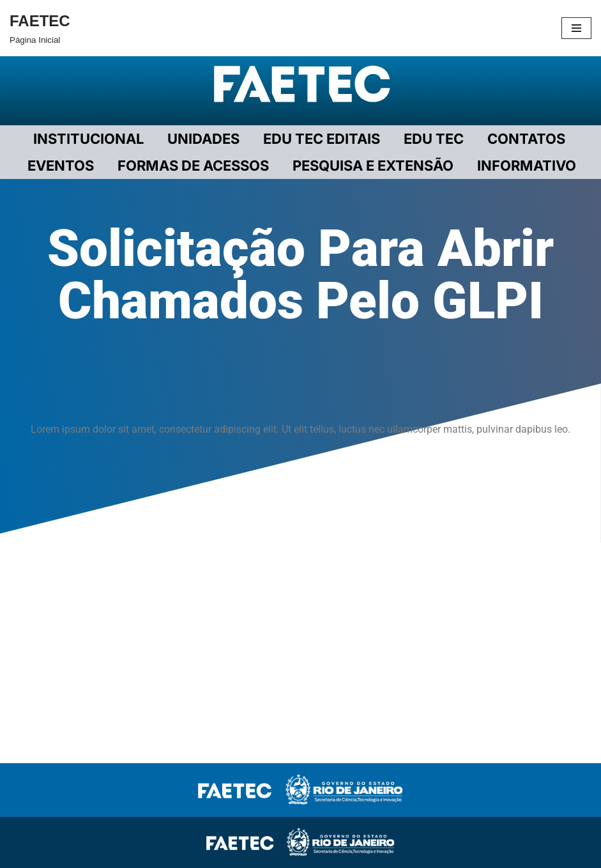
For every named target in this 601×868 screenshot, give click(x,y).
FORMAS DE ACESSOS (193, 166)
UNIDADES (203, 139)
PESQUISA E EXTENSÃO (373, 166)
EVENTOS (61, 166)
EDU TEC (434, 139)
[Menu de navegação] (576, 28)
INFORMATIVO (527, 166)
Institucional (88, 139)
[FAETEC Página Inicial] (40, 28)
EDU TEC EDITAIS (322, 139)
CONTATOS (526, 139)
